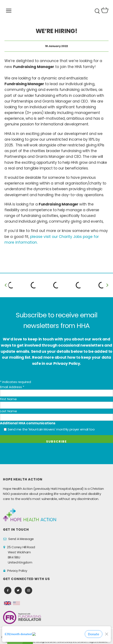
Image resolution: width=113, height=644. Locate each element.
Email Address (12, 387)
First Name (8, 399)
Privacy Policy (17, 571)
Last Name (8, 411)
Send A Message (21, 539)
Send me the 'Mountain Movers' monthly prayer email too (51, 429)
